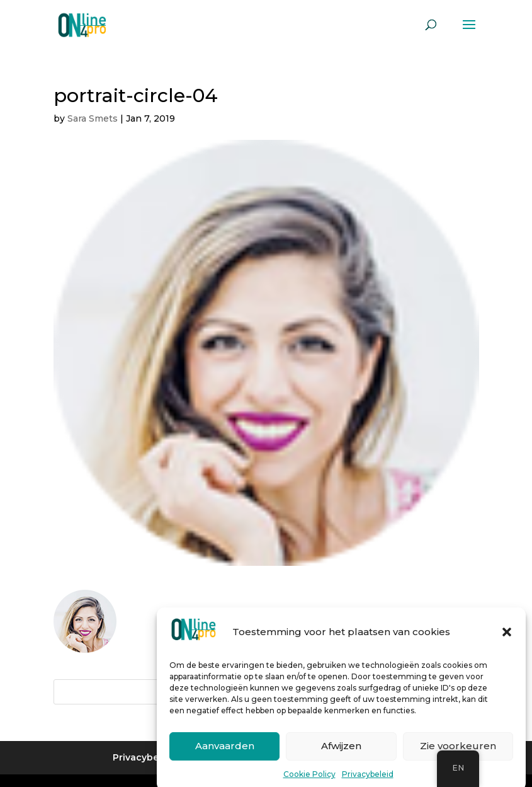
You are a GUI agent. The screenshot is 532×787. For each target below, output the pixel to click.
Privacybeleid (368, 781)
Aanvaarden (225, 753)
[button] (507, 639)
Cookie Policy (309, 781)
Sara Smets (93, 118)
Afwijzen (341, 753)
